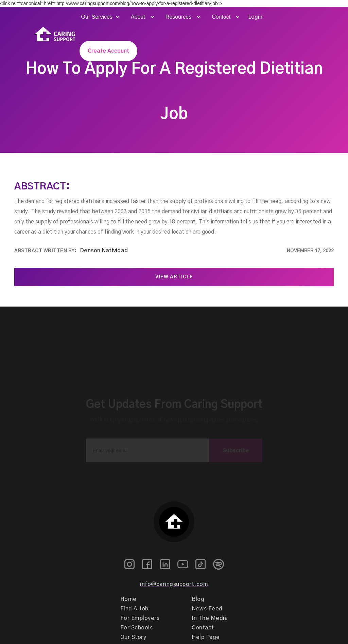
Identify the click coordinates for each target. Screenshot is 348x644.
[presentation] (174, 470)
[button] (100, 17)
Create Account (108, 51)
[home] (55, 34)
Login (255, 17)
